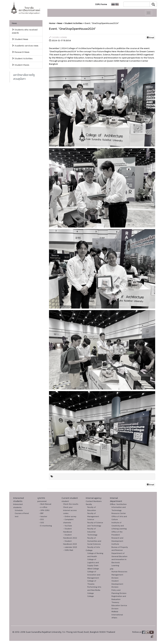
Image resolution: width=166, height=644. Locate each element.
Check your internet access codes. (70, 510)
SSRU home (101, 4)
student (65, 501)
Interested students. (18, 506)
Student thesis (20, 65)
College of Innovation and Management (94, 575)
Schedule (19, 510)
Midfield (115, 612)
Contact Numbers (94, 501)
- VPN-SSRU (44, 510)
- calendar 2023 (70, 547)
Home (52, 23)
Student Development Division (117, 584)
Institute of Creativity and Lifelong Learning (119, 526)
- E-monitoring (45, 526)
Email (150, 38)
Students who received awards (25, 31)
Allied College (93, 569)
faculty (89, 504)
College (89, 550)
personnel (42, 501)
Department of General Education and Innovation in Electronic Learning (119, 559)
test (17, 516)
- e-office (43, 507)
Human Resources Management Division (119, 575)
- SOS (41, 523)
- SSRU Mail (68, 550)
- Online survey (70, 516)
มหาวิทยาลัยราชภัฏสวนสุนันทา (24, 77)
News (14, 23)
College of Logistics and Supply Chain (93, 562)
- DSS (41, 519)
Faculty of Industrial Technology (92, 532)
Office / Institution (118, 504)
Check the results (71, 504)
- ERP (41, 513)
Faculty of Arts (94, 547)
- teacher (43, 516)
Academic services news (25, 46)
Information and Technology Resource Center (119, 510)
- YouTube (68, 526)
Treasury (115, 602)
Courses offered (22, 513)
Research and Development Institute (117, 541)
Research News (21, 52)
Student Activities (22, 59)
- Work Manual (45, 504)
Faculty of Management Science (93, 516)
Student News (20, 39)
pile (112, 569)
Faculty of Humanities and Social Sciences (94, 541)
